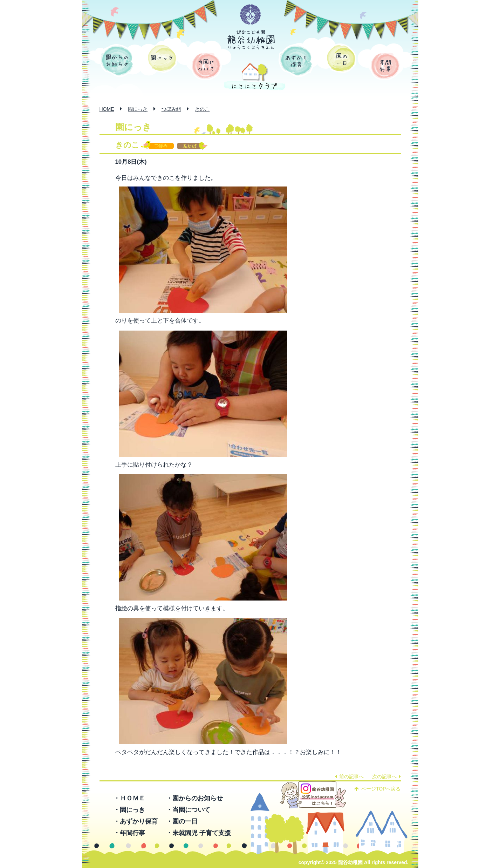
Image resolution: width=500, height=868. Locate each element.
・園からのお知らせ (194, 798)
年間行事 (385, 66)
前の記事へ (349, 777)
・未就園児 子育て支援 (198, 833)
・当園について (188, 810)
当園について (206, 66)
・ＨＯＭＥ (129, 798)
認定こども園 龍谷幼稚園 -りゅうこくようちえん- (251, 40)
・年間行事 (129, 833)
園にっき (162, 58)
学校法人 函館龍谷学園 (251, 15)
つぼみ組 (171, 109)
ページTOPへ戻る (378, 789)
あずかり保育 (296, 61)
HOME (107, 109)
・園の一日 (182, 821)
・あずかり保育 (136, 821)
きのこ (202, 109)
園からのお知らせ (117, 61)
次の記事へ (386, 777)
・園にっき (129, 810)
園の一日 (341, 58)
